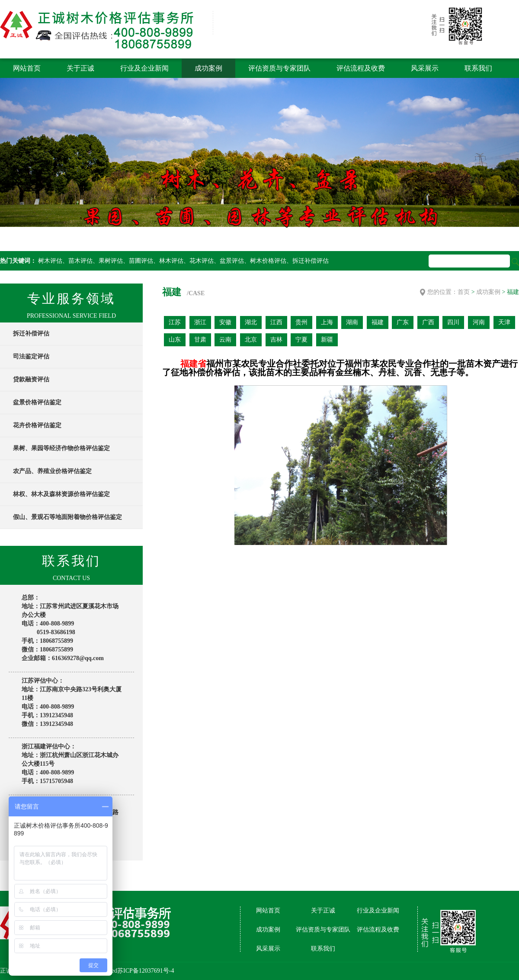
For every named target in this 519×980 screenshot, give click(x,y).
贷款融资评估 (31, 379)
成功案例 (208, 68)
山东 (175, 340)
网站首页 (27, 68)
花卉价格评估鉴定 (37, 425)
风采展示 (425, 68)
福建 (378, 322)
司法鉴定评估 (31, 356)
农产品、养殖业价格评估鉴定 (52, 471)
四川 (453, 322)
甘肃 (200, 340)
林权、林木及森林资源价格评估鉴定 (61, 494)
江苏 (175, 322)
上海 (327, 322)
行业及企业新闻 (144, 68)
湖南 (352, 322)
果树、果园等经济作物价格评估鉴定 (61, 448)
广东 (403, 322)
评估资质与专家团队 (279, 68)
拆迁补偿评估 (31, 334)
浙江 (200, 322)
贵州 (301, 322)
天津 (504, 322)
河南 (479, 322)
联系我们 (478, 68)
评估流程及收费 (361, 68)
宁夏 (301, 340)
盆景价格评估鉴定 (37, 402)
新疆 (327, 340)
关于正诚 (80, 68)
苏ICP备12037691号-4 (146, 971)
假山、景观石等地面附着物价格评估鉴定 (67, 517)
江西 (276, 322)
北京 (251, 340)
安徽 (225, 322)
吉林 (276, 340)
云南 (225, 340)
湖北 (251, 322)
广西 (428, 322)
